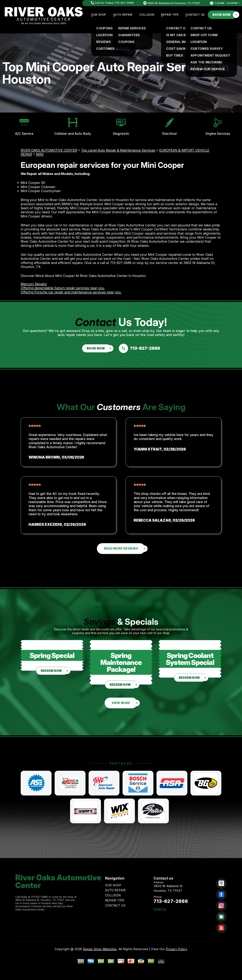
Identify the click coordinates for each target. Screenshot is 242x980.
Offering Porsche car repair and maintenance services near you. (71, 292)
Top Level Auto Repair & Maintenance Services (118, 150)
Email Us (160, 909)
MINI (40, 154)
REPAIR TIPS (170, 15)
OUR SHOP (99, 15)
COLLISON (147, 15)
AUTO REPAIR (123, 15)
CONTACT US (195, 15)
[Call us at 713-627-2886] (139, 348)
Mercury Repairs (34, 284)
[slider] (35, 426)
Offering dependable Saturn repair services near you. (63, 288)
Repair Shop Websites (100, 949)
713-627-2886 (121, 263)
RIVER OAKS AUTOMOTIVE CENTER (49, 150)
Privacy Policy (176, 949)
